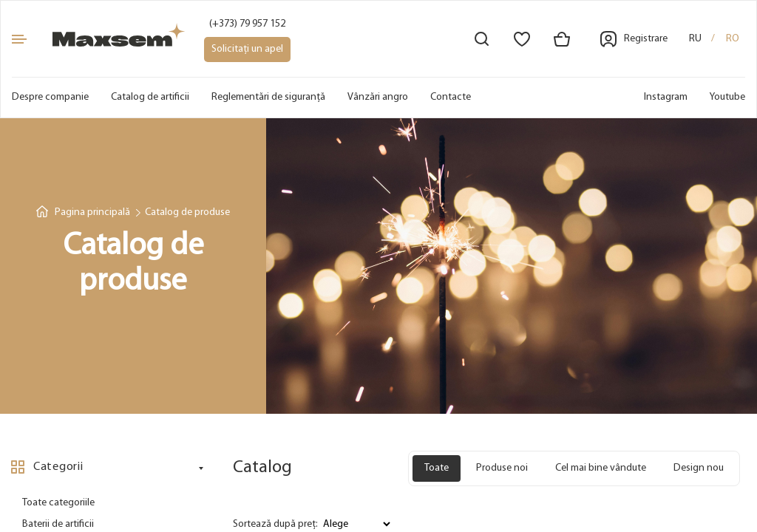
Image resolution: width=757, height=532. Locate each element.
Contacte (451, 97)
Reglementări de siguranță (268, 97)
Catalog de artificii (150, 97)
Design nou (699, 468)
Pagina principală (92, 212)
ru (695, 39)
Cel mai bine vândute (601, 468)
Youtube (727, 97)
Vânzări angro (378, 97)
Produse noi (502, 468)
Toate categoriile (58, 503)
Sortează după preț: (275, 524)
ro (733, 39)
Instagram (666, 97)
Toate (437, 468)
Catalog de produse (187, 212)
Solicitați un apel (247, 49)
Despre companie (50, 97)
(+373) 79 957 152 (247, 24)
